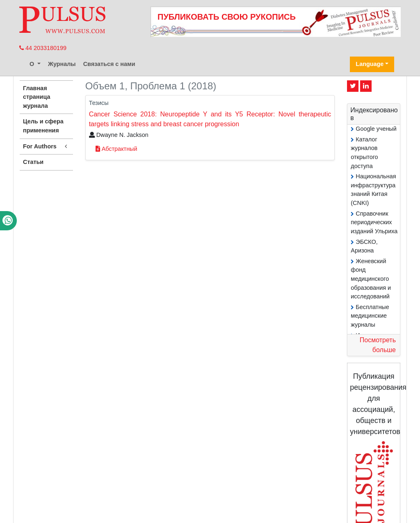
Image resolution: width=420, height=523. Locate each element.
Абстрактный (116, 149)
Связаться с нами (109, 64)
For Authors (46, 147)
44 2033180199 (43, 48)
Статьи (33, 162)
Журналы (62, 64)
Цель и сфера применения (43, 126)
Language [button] (370, 64)
